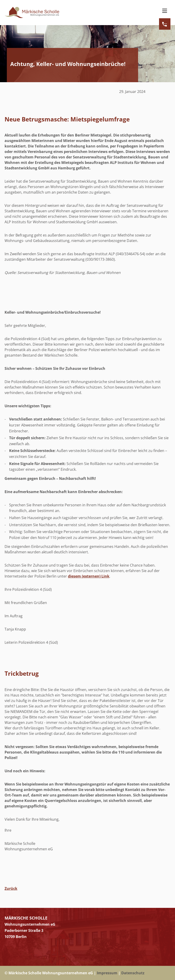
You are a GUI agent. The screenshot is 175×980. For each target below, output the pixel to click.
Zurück (11, 888)
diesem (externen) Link (89, 576)
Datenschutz (133, 973)
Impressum (107, 973)
